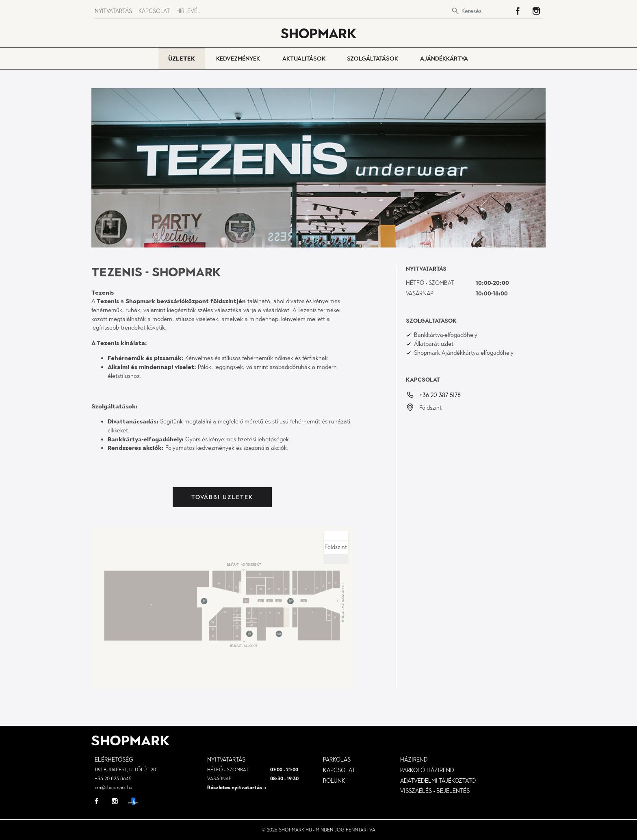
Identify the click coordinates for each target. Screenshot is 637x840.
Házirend (414, 760)
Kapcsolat (154, 11)
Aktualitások (304, 59)
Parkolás (337, 760)
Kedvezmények (238, 59)
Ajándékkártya (444, 59)
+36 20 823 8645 (113, 779)
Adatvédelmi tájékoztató (438, 781)
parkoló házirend (427, 770)
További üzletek (222, 497)
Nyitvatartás (113, 11)
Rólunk (334, 781)
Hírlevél (188, 11)
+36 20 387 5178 (440, 395)
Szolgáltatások (373, 59)
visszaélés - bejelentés (435, 791)
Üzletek (182, 59)
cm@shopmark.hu (113, 788)
